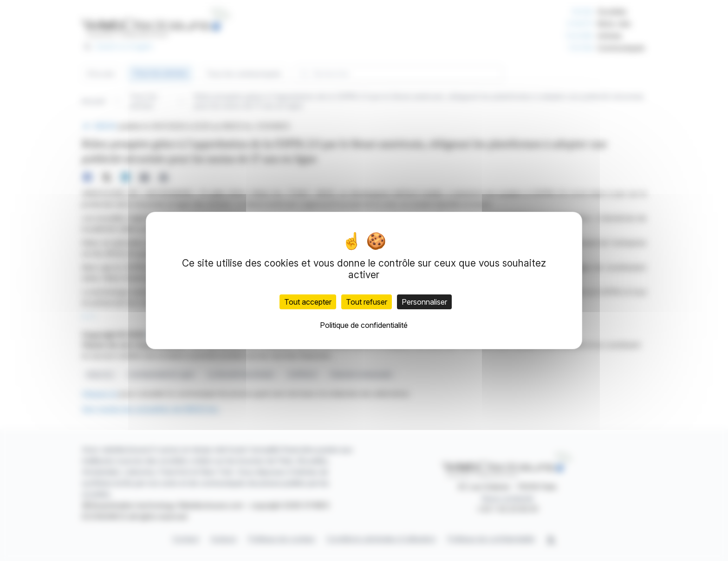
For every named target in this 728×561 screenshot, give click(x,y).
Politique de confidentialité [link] (364, 325)
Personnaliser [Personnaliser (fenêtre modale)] (424, 302)
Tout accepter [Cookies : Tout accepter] (308, 302)
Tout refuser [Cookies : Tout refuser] (367, 302)
